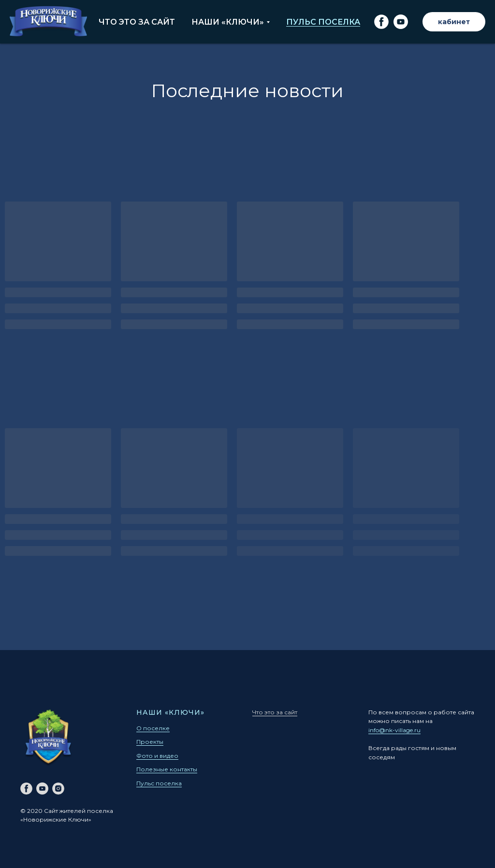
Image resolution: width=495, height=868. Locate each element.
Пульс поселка (323, 22)
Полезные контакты (167, 769)
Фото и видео (157, 756)
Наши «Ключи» (228, 22)
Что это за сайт (137, 22)
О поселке (153, 728)
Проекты (150, 742)
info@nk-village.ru (394, 730)
